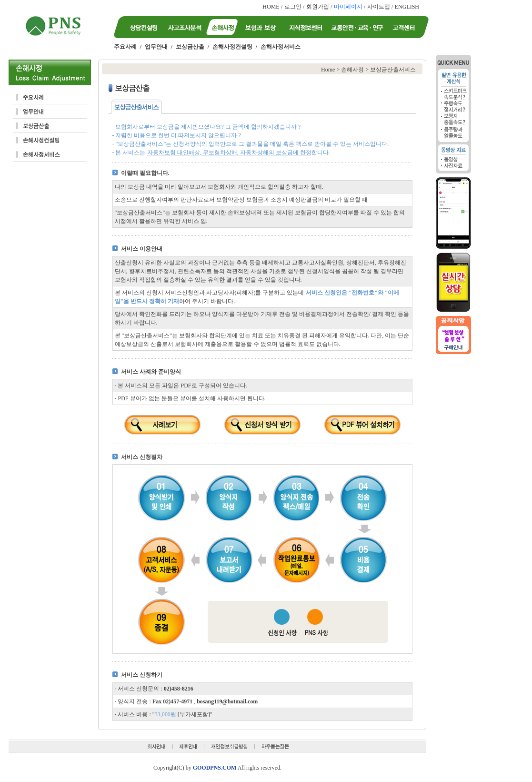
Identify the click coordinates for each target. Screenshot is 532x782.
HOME (271, 7)
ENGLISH (407, 7)
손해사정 (352, 70)
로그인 (293, 7)
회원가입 (318, 7)
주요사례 (125, 47)
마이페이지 (348, 7)
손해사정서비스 (281, 47)
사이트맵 (379, 7)
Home (328, 70)
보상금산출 (190, 47)
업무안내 (156, 47)
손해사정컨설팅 (232, 47)
